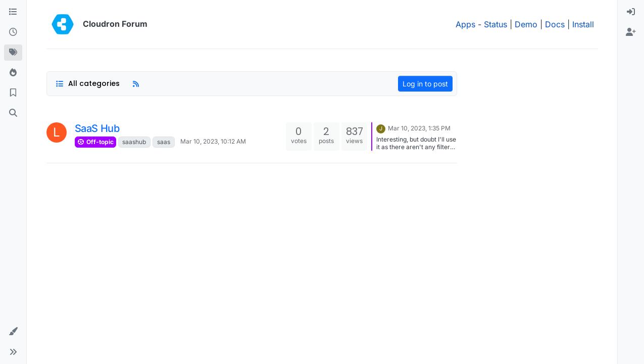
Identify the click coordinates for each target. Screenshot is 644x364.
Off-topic (95, 142)
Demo (526, 24)
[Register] (631, 32)
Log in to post (425, 84)
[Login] (631, 12)
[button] (13, 332)
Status (496, 24)
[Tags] (13, 53)
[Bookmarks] (13, 93)
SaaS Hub (97, 128)
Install (583, 24)
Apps (465, 24)
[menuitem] (631, 12)
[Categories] (13, 12)
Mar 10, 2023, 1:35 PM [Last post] (419, 128)
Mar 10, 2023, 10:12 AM (213, 141)
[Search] (13, 113)
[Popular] (13, 73)
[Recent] (13, 32)
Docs (555, 24)
